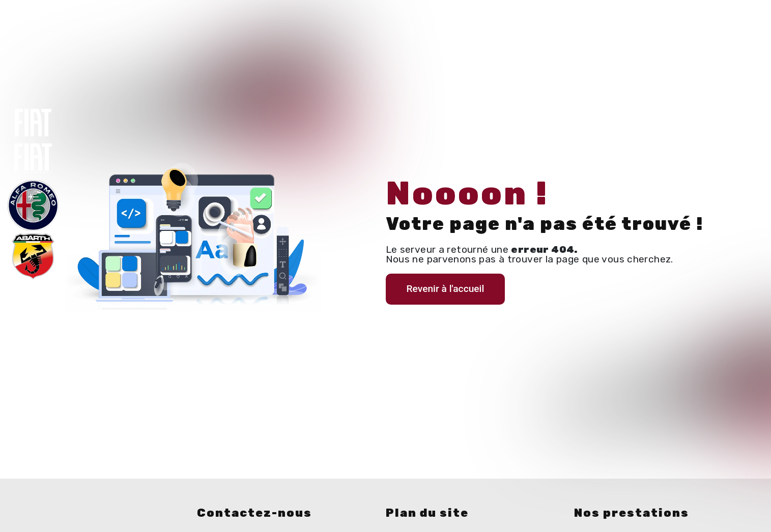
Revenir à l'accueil (446, 289)
